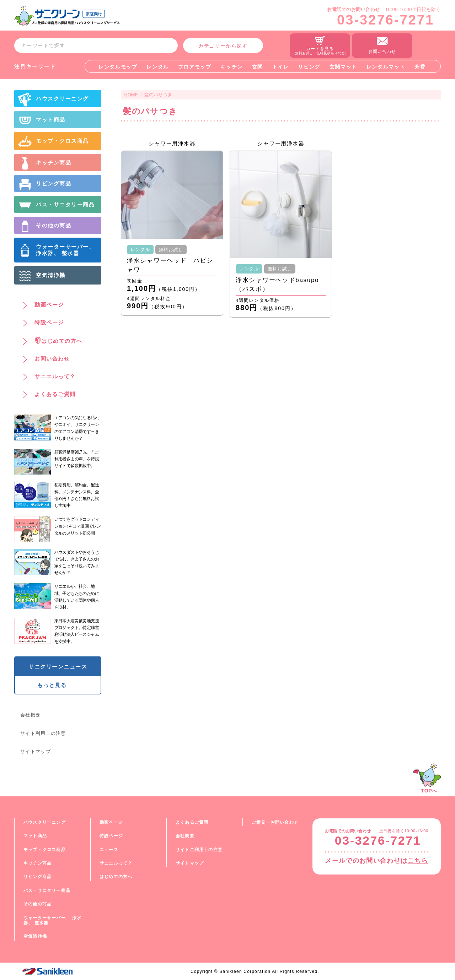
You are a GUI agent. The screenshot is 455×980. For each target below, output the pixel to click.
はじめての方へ (116, 877)
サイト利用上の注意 (43, 733)
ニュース (109, 850)
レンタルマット (386, 67)
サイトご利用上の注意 (199, 850)
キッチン (232, 67)
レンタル (158, 67)
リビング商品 (38, 877)
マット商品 (35, 836)
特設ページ (111, 836)
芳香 (420, 67)
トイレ (281, 67)
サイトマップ (36, 751)
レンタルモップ (118, 67)
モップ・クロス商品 (45, 850)
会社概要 (30, 715)
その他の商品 (38, 904)
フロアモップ (195, 67)
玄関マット (343, 67)
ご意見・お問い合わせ (275, 822)
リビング (309, 67)
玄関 (258, 67)
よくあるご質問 (192, 822)
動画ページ (111, 822)
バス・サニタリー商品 (47, 890)
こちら (418, 861)
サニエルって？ (116, 863)
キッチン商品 (38, 863)
